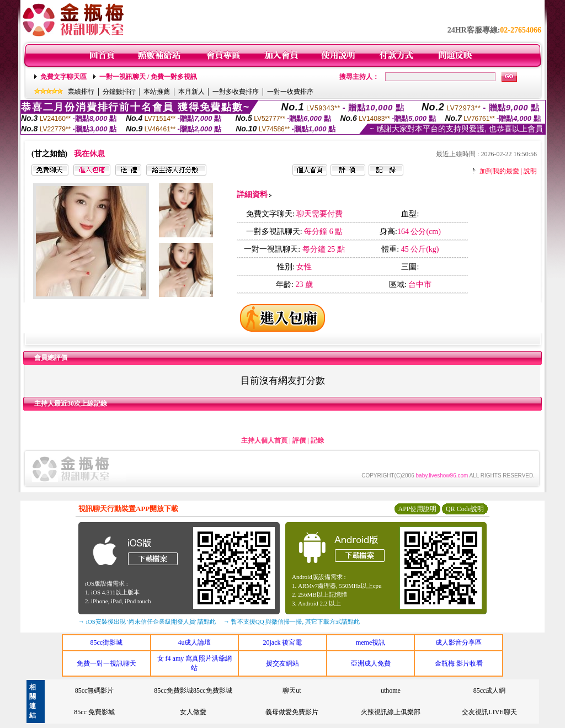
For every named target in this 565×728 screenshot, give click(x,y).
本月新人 (191, 92)
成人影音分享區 (459, 642)
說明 (530, 171)
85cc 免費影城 (94, 712)
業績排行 (81, 92)
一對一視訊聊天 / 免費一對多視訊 (148, 77)
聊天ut (292, 690)
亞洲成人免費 (371, 663)
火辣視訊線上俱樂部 (391, 712)
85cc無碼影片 (95, 690)
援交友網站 (282, 663)
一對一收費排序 (290, 92)
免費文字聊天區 (63, 77)
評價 (299, 440)
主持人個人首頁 (264, 440)
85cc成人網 (490, 690)
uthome (391, 690)
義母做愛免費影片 (292, 712)
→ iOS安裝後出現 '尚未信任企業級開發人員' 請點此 (147, 621)
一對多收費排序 (236, 92)
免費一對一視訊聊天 (106, 663)
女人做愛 (193, 712)
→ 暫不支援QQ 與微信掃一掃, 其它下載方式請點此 (292, 621)
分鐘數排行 (119, 92)
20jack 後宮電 (282, 642)
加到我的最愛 (499, 171)
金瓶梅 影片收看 (459, 663)
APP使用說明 (417, 509)
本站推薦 (157, 92)
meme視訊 (371, 642)
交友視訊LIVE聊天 (489, 712)
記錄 (317, 440)
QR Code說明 (465, 509)
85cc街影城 (106, 642)
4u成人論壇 (194, 642)
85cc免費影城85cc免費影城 (193, 690)
